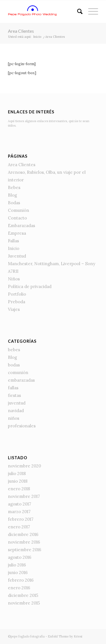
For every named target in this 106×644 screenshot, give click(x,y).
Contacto (17, 218)
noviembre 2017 (24, 496)
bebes (14, 350)
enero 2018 (19, 489)
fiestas (14, 395)
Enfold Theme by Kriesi (65, 636)
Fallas (13, 241)
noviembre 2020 (24, 466)
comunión (18, 372)
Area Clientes (21, 31)
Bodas (14, 203)
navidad (16, 411)
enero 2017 (19, 527)
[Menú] (90, 12)
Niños (14, 279)
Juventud (17, 256)
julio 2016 (17, 565)
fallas (13, 388)
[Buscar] (77, 12)
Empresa (17, 233)
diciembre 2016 (23, 534)
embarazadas (21, 380)
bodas (14, 365)
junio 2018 (18, 481)
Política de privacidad (30, 286)
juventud (17, 403)
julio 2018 (17, 473)
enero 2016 (19, 588)
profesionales (22, 426)
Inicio (14, 248)
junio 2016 (18, 572)
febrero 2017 (21, 519)
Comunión (19, 210)
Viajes (14, 309)
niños (14, 418)
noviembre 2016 (24, 542)
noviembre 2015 (24, 603)
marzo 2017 (19, 512)
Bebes (14, 187)
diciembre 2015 (23, 595)
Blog (12, 195)
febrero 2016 (21, 580)
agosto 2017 (20, 504)
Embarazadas (21, 226)
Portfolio (17, 294)
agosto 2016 (20, 557)
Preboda (17, 302)
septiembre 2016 (25, 550)
